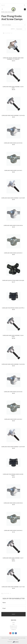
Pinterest (10, 633)
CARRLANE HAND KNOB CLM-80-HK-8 (13, 530)
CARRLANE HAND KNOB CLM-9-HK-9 (13, 170)
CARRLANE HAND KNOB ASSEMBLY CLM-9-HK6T (13, 198)
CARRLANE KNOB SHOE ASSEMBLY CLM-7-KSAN (13, 559)
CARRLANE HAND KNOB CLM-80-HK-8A (13, 503)
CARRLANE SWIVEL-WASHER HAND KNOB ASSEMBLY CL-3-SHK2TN (13, 59)
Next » (12, 33)
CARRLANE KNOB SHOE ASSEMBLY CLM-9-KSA (13, 115)
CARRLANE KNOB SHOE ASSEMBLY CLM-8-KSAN (13, 336)
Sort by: (13, 29)
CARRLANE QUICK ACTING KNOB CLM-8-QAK (13, 280)
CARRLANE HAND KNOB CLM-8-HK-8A (13, 392)
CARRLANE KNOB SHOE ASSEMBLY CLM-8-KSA (13, 364)
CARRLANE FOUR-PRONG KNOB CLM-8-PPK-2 (13, 308)
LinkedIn (13, 633)
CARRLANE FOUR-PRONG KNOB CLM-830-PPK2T (13, 475)
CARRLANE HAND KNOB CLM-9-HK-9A (13, 143)
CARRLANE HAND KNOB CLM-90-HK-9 (13, 253)
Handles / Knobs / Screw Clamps (8, 12)
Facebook (16, 633)
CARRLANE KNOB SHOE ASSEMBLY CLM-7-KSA (13, 587)
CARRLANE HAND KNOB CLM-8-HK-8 (13, 419)
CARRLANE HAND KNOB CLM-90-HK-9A (13, 225)
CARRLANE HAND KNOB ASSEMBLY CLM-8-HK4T (13, 447)
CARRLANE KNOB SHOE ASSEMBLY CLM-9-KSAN (13, 87)
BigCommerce (16, 642)
